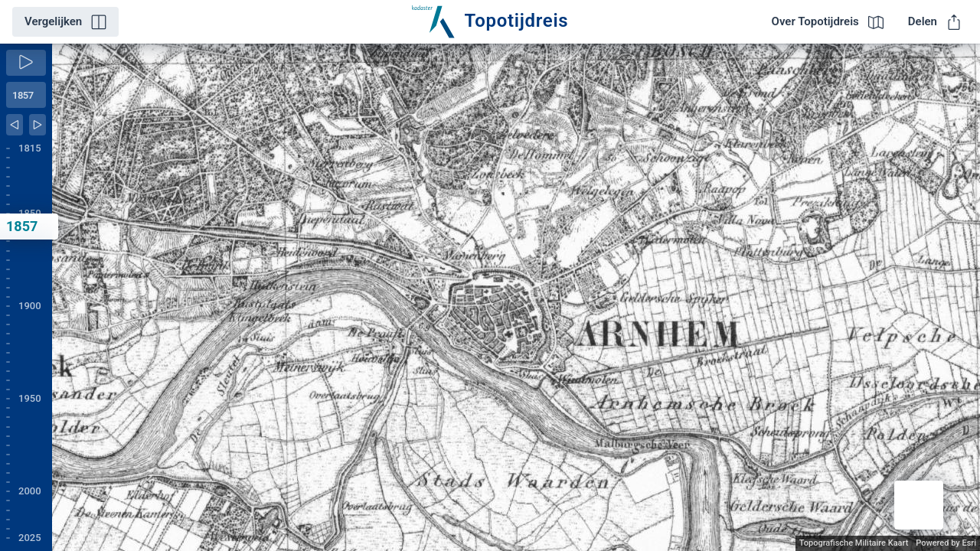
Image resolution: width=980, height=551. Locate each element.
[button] (919, 505)
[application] (516, 297)
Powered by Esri (946, 543)
